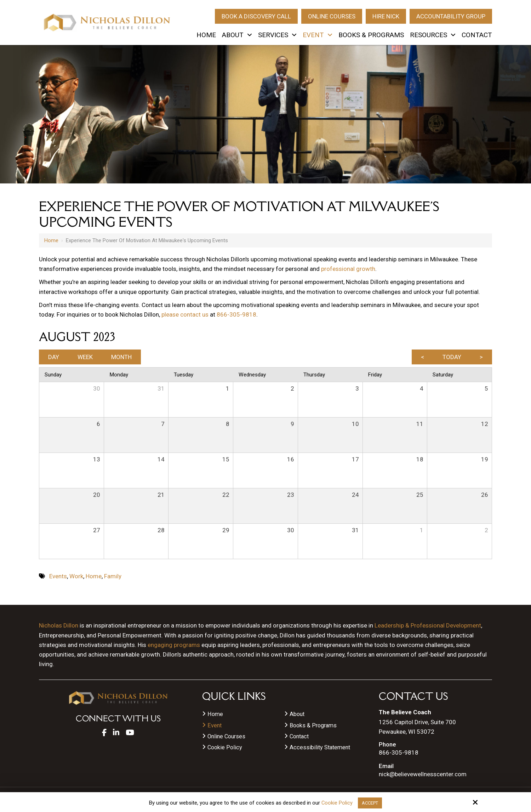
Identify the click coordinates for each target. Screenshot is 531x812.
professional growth (348, 269)
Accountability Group (451, 16)
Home (51, 240)
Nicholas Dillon (59, 625)
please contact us (185, 314)
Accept (370, 802)
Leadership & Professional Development (428, 625)
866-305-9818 (236, 314)
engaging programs (174, 645)
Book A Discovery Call (256, 16)
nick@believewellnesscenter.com (423, 774)
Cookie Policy (335, 802)
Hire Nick (386, 16)
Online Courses (332, 16)
